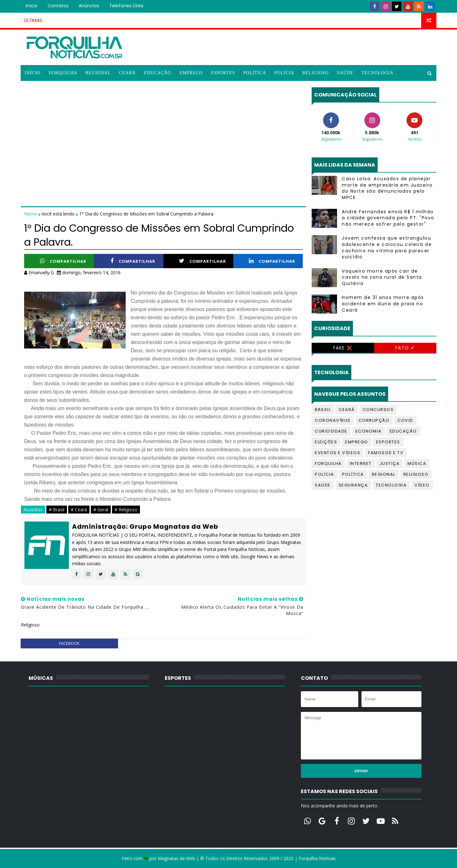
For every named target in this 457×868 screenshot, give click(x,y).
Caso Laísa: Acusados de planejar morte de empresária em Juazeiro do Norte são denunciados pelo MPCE (387, 188)
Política (255, 73)
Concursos (378, 410)
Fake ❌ (343, 348)
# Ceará (79, 510)
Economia (369, 431)
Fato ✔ (405, 348)
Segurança (353, 485)
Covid (405, 420)
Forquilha (63, 73)
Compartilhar (63, 261)
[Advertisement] (163, 132)
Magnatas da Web (176, 858)
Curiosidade (331, 431)
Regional (98, 73)
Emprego (191, 73)
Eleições (326, 442)
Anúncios (89, 6)
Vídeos (34, 89)
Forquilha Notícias (317, 858)
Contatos (58, 6)
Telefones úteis (126, 6)
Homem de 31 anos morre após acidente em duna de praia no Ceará (383, 304)
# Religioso (126, 510)
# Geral (101, 510)
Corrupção (374, 420)
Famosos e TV (386, 453)
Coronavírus (333, 420)
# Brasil (57, 510)
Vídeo (422, 485)
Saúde (345, 73)
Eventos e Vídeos (338, 453)
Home (31, 214)
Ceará (127, 73)
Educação (157, 73)
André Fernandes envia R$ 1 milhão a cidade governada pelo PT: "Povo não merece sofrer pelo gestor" (388, 218)
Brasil (323, 410)
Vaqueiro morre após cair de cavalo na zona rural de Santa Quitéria (382, 277)
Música (417, 464)
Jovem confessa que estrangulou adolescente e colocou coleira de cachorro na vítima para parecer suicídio (387, 247)
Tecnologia (377, 73)
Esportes (223, 73)
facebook (69, 643)
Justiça (390, 464)
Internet (361, 464)
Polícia (284, 73)
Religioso (316, 73)
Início (32, 6)
